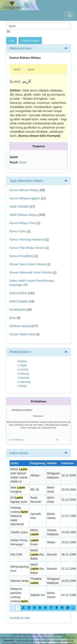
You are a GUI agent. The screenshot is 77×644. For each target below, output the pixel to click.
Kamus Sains (18, 231)
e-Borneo (24, 378)
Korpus (22, 361)
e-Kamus (23, 374)
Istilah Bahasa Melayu (24, 215)
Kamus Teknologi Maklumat (27, 240)
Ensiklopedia (18, 310)
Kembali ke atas (20, 618)
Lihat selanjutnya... (17, 440)
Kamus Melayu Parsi (23, 223)
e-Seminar (24, 382)
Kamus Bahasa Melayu (25, 190)
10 (68, 608)
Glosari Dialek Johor (22, 334)
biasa (23, 162)
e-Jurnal (23, 369)
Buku (13, 318)
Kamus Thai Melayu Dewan (27, 248)
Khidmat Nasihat (20, 326)
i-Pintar (22, 386)
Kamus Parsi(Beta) (21, 256)
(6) (57, 440)
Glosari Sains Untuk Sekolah (28, 264)
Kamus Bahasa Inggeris (25, 198)
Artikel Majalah (19, 301)
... (73, 608)
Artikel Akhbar (18, 293)
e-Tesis (22, 365)
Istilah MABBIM (19, 207)
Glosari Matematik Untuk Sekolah (31, 272)
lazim (17, 69)
